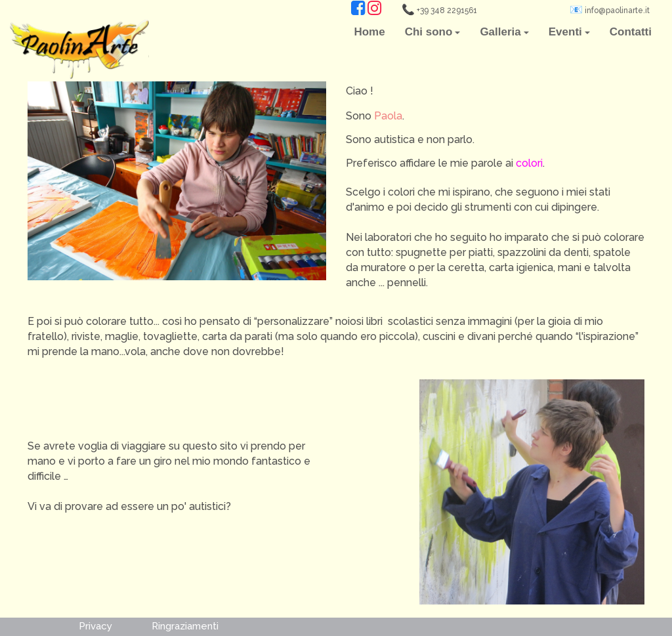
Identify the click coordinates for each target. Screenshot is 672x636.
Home (369, 32)
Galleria (504, 32)
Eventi (569, 32)
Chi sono (433, 32)
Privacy (95, 626)
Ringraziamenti (185, 626)
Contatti (631, 32)
